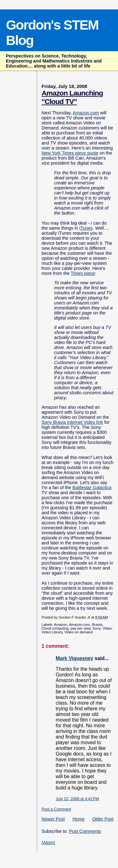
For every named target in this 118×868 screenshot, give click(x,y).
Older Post (103, 819)
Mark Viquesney (74, 658)
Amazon (61, 625)
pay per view (81, 628)
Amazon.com (86, 113)
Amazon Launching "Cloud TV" (72, 97)
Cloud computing (55, 628)
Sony (96, 628)
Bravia (97, 625)
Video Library (52, 632)
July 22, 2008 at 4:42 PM (77, 799)
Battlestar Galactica (92, 488)
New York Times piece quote (70, 153)
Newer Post (53, 819)
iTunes (86, 228)
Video (107, 628)
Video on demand (79, 632)
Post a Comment (56, 809)
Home (79, 819)
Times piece (83, 273)
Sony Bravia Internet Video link (72, 422)
